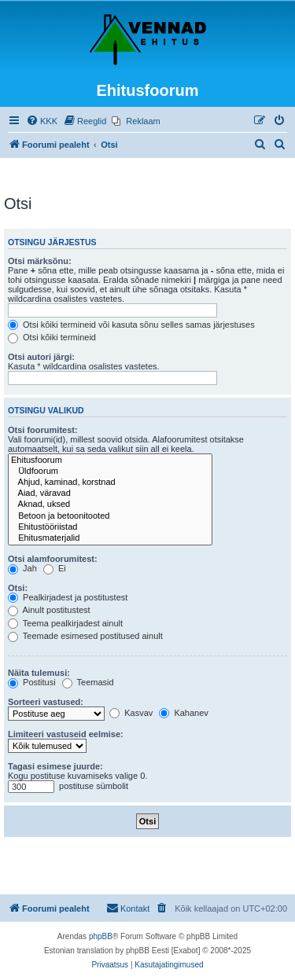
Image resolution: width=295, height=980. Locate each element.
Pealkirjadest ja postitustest (68, 597)
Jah (22, 568)
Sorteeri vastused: (46, 702)
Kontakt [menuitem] (128, 908)
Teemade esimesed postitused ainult (85, 636)
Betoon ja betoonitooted (110, 516)
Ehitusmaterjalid (110, 538)
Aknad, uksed (110, 505)
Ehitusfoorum (110, 461)
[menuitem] (42, 121)
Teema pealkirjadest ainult (65, 623)
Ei (55, 568)
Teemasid (88, 682)
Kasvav (131, 713)
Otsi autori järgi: (41, 357)
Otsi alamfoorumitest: (53, 559)
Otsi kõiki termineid (52, 337)
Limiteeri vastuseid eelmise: (66, 734)
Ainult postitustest (49, 610)
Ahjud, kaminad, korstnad (110, 483)
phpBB (101, 936)
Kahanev (183, 713)
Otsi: (18, 588)
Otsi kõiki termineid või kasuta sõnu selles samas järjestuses (131, 325)
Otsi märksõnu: (40, 261)
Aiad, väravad (110, 494)
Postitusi (32, 682)
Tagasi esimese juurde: (55, 766)
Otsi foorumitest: (43, 430)
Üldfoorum (110, 472)
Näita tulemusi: (39, 673)
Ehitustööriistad (110, 527)
